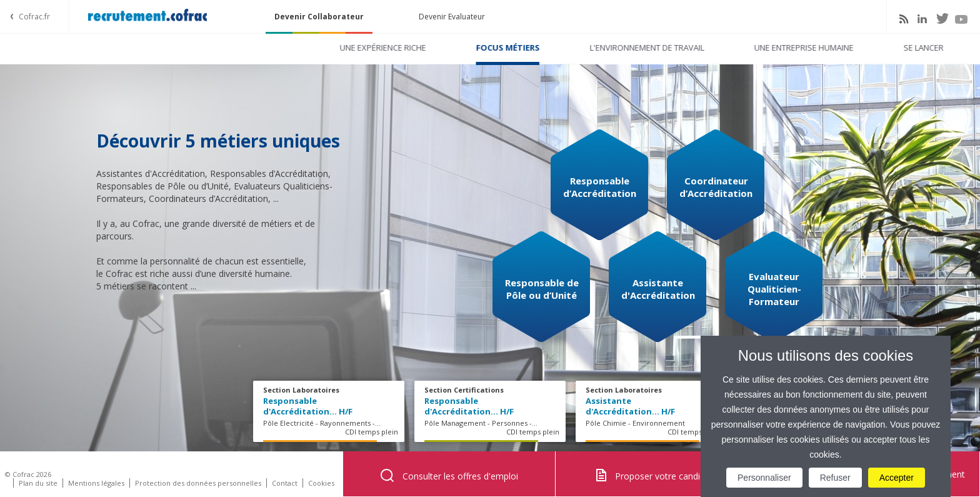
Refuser (835, 478)
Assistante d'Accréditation (658, 289)
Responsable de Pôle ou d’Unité (542, 289)
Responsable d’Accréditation (600, 187)
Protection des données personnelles (198, 483)
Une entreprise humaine (652, 48)
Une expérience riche (231, 48)
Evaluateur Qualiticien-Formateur (774, 289)
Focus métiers (356, 48)
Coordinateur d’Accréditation (716, 187)
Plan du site (38, 483)
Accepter (897, 478)
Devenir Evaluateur (452, 17)
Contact (285, 483)
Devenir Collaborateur (319, 17)
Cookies (321, 483)
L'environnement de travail (495, 48)
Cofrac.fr (34, 17)
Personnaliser (764, 478)
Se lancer (772, 48)
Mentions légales (96, 483)
